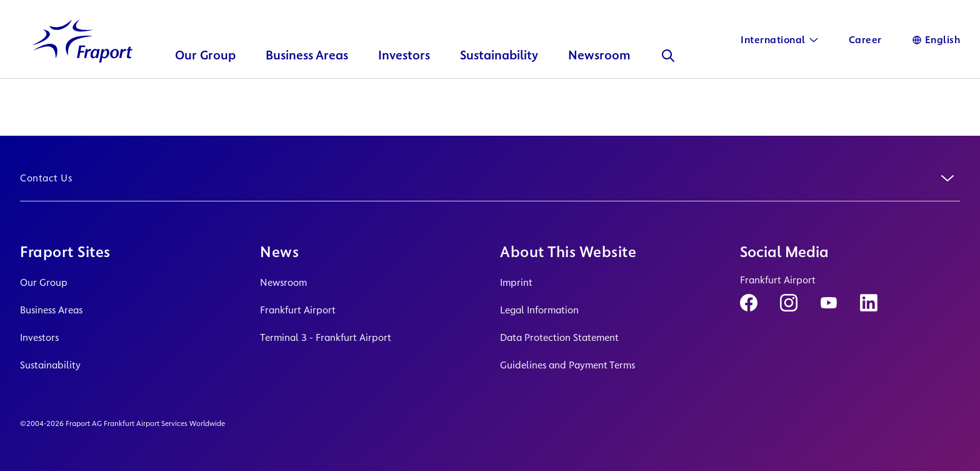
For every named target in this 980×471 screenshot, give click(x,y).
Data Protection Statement (559, 337)
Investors (39, 337)
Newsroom (283, 282)
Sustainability (50, 365)
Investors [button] (404, 72)
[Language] (936, 40)
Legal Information (539, 310)
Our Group (44, 282)
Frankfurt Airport (298, 310)
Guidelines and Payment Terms (567, 365)
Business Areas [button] (307, 72)
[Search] (668, 73)
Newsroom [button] (599, 72)
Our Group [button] (205, 72)
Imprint (516, 282)
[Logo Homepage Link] (82, 58)
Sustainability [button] (499, 72)
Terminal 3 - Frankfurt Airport (326, 337)
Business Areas (51, 310)
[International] (780, 40)
